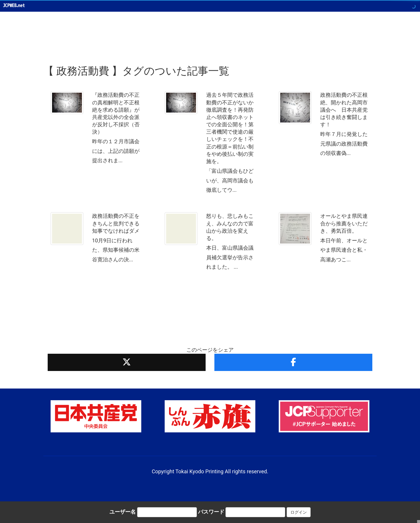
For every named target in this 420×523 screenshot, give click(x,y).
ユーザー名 (123, 512)
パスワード (211, 512)
